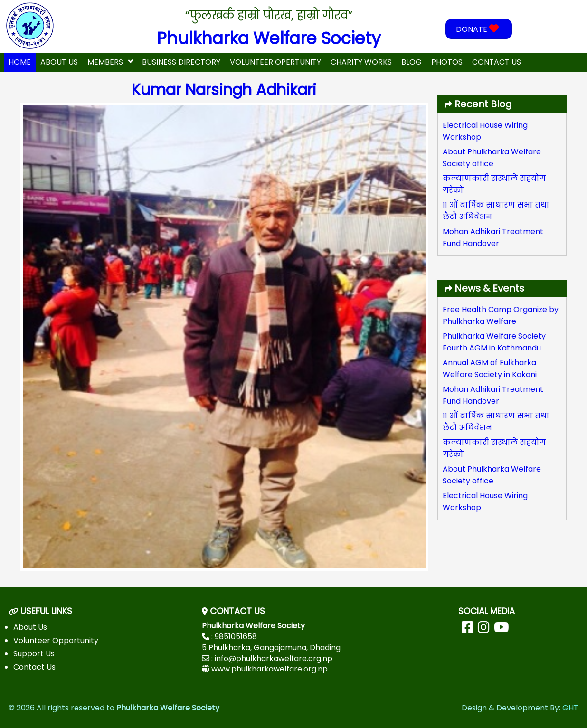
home (20, 62)
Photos (447, 62)
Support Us (34, 654)
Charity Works (361, 62)
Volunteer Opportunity (56, 640)
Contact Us (497, 62)
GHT (570, 708)
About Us (59, 62)
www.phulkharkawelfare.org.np (270, 669)
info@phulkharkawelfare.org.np (274, 658)
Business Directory (181, 62)
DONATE (478, 29)
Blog (412, 62)
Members (105, 62)
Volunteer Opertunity (275, 62)
